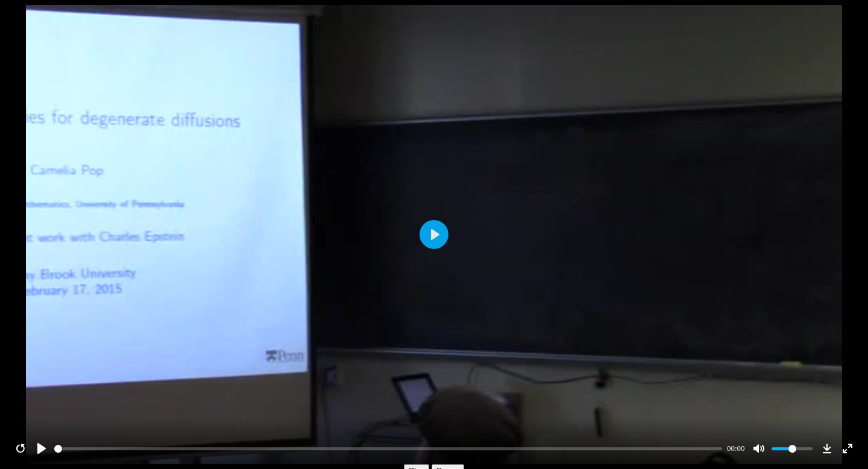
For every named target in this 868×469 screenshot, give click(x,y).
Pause (448, 436)
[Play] (42, 414)
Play (417, 436)
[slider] (388, 414)
